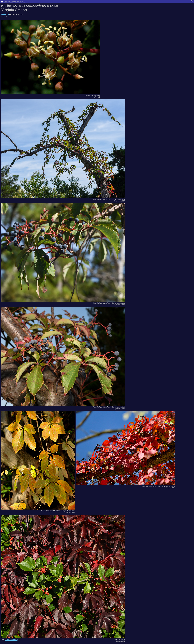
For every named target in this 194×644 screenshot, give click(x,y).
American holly (12, 640)
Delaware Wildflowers (13, 1)
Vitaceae (5, 14)
